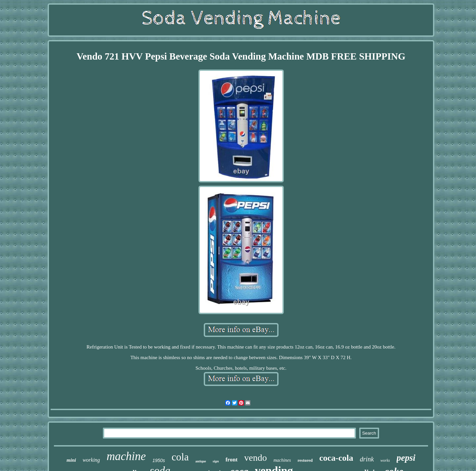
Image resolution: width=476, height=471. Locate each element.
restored (305, 460)
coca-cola (336, 458)
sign (216, 461)
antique (201, 461)
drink (367, 459)
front (232, 460)
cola (180, 457)
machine (126, 456)
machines (282, 460)
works (385, 460)
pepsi (406, 458)
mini (71, 460)
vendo (255, 458)
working (91, 460)
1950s (159, 460)
